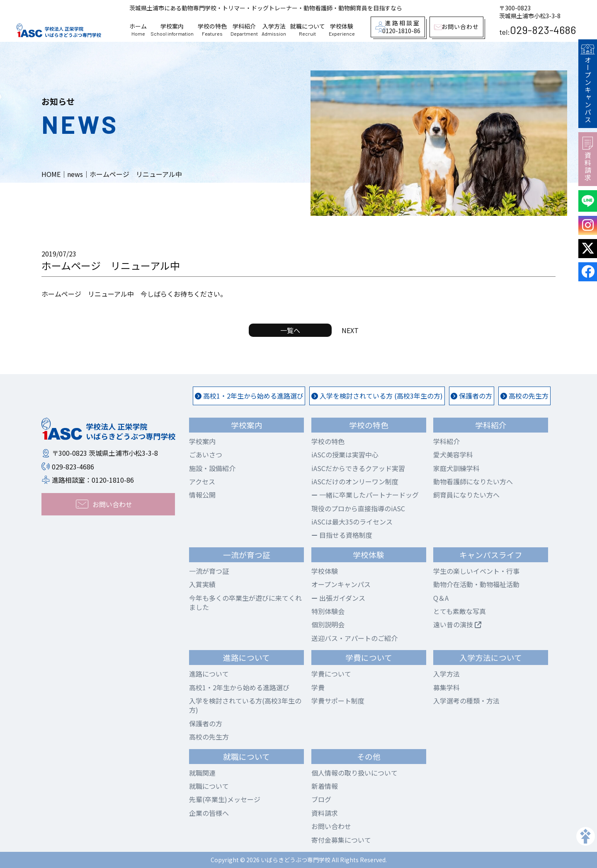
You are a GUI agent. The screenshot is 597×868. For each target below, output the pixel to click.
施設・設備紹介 (212, 468)
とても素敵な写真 (460, 611)
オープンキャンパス (587, 84)
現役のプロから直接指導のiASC (358, 508)
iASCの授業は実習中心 (345, 455)
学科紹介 (244, 30)
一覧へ (290, 330)
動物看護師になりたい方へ (473, 481)
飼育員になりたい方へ (466, 495)
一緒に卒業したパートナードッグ (365, 495)
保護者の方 (471, 396)
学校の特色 (212, 30)
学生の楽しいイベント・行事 (476, 571)
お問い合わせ (331, 826)
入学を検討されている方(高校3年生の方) (245, 705)
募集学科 (447, 687)
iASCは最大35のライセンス (352, 522)
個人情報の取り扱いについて (354, 773)
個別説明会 (328, 624)
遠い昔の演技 (457, 624)
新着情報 (325, 786)
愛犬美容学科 (453, 455)
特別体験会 (328, 611)
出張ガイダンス (338, 598)
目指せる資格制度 (342, 535)
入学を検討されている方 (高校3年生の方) (377, 396)
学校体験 (342, 30)
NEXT (350, 330)
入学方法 (274, 30)
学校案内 (172, 30)
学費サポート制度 (338, 701)
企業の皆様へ (209, 813)
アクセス (202, 481)
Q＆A (441, 598)
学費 (318, 687)
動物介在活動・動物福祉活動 (476, 584)
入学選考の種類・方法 (466, 701)
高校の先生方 (524, 396)
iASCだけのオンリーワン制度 (355, 481)
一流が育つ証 (209, 571)
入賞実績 (202, 584)
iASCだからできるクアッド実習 (358, 468)
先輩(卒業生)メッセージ (225, 799)
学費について (331, 674)
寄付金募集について (341, 840)
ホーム (138, 30)
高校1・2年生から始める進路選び (249, 396)
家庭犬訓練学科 (456, 468)
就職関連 (202, 773)
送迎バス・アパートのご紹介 (354, 638)
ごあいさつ (206, 455)
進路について (209, 674)
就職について (308, 30)
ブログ (321, 799)
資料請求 (588, 159)
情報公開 (202, 495)
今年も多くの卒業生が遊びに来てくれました (245, 602)
